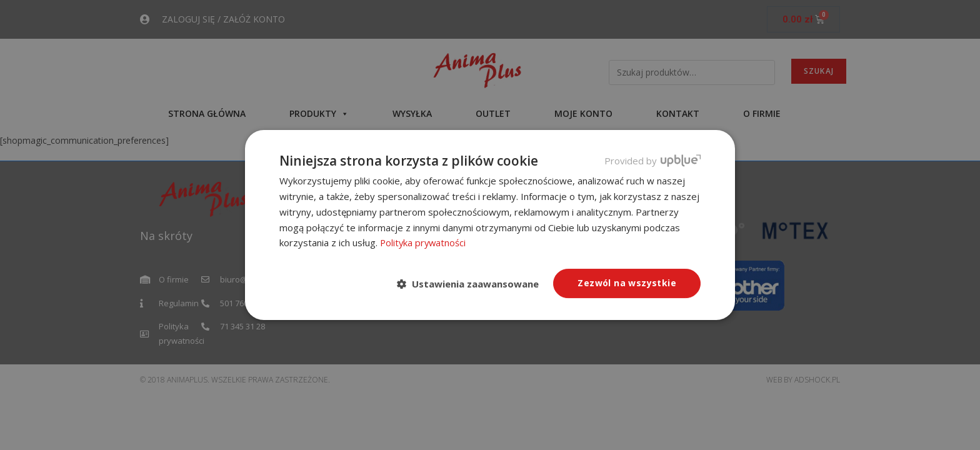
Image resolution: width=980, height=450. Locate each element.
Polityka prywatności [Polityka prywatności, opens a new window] (424, 242)
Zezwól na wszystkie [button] (627, 283)
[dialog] (490, 225)
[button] (473, 284)
